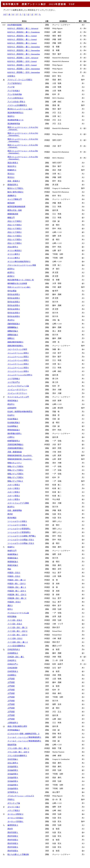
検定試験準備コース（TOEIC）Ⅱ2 (21, 280)
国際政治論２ (13, 335)
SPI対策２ (11, 76)
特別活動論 (12, 617)
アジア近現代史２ (15, 83)
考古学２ (11, 320)
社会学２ (11, 415)
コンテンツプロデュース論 (18, 386)
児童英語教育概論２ (15, 445)
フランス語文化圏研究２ (17, 756)
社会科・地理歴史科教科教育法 (20, 412)
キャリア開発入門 (15, 199)
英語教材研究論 (14, 124)
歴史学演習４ (13, 847)
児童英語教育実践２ (15, 448)
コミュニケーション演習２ (18, 353)
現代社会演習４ (14, 305)
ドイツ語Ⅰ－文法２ (15, 620)
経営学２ (11, 269)
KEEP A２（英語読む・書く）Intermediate (24, 47)
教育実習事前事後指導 (16, 207)
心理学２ (11, 437)
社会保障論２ (13, 426)
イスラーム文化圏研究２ (17, 105)
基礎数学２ (12, 196)
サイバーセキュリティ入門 (18, 397)
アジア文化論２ (14, 91)
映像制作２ (12, 170)
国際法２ (11, 338)
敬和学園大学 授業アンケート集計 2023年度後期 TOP (39, 4)
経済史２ (11, 276)
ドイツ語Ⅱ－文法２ (15, 638)
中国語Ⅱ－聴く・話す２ (17, 591)
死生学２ (11, 404)
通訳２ (10, 606)
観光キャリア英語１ (15, 188)
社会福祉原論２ (14, 423)
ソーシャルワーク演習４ (17, 525)
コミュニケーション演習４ (18, 368)
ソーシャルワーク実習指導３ (19, 532)
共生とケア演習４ (15, 236)
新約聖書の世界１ (15, 434)
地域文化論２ (13, 565)
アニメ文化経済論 (15, 94)
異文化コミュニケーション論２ (20, 109)
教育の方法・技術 (15, 210)
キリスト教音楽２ (15, 251)
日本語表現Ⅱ (12, 668)
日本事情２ (12, 675)
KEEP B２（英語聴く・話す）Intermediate (24, 69)
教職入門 (11, 218)
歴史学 (10, 829)
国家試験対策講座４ (15, 342)
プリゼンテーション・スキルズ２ (21, 796)
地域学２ (11, 547)
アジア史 (11, 87)
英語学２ (11, 116)
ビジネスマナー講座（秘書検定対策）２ (24, 734)
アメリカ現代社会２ (15, 98)
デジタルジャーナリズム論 (18, 613)
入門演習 (11, 679)
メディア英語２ (14, 811)
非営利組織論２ (14, 730)
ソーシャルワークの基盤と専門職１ (22, 536)
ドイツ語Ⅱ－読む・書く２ (18, 642)
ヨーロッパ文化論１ (15, 821)
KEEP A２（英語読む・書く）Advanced (23, 28)
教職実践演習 (13, 214)
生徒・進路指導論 (15, 510)
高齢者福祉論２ (14, 324)
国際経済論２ (13, 331)
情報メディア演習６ (15, 466)
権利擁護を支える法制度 (17, 283)
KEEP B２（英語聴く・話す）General (22, 61)
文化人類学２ (13, 763)
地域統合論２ (13, 558)
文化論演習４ (13, 778)
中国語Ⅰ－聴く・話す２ (17, 584)
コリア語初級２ (14, 379)
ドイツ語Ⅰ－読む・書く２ (18, 628)
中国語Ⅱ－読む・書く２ (17, 587)
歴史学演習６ (13, 851)
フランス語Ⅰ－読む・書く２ (18, 748)
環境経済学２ (13, 185)
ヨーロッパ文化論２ (15, 818)
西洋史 (10, 514)
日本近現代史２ (14, 649)
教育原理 (11, 203)
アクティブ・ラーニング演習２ (20, 80)
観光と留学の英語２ (15, 192)
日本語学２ (12, 660)
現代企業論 (12, 291)
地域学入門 (12, 551)
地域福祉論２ (13, 562)
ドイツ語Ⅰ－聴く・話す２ (18, 631)
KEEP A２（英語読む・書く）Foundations (24, 32)
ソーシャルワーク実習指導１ (19, 529)
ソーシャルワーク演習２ (17, 521)
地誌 (9, 569)
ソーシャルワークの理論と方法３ (21, 543)
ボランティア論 (14, 803)
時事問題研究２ (14, 441)
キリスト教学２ (14, 254)
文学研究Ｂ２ (13, 792)
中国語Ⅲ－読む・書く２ (17, 598)
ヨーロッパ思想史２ (15, 814)
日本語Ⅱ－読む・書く (16, 657)
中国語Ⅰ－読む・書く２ (17, 580)
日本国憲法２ (13, 653)
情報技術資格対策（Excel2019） (20, 455)
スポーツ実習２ (14, 485)
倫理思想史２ (13, 825)
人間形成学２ (13, 723)
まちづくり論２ (14, 807)
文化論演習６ (13, 789)
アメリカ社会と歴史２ (16, 102)
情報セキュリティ (15, 463)
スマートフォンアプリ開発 (18, 503)
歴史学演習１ (13, 832)
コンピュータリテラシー (17, 390)
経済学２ (11, 272)
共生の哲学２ (13, 247)
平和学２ (11, 800)
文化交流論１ (13, 759)
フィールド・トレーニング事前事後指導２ (24, 737)
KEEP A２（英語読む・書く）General (22, 36)
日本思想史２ (13, 671)
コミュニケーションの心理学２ (20, 375)
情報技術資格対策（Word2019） (20, 459)
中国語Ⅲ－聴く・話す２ (17, 595)
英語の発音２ (13, 163)
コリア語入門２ (14, 382)
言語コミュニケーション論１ (19, 287)
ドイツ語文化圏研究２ (16, 646)
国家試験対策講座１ (15, 346)
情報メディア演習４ (15, 474)
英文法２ (11, 174)
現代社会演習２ (14, 294)
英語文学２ (12, 166)
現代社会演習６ (14, 316)
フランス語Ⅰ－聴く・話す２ (18, 752)
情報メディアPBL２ (15, 481)
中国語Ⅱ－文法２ (14, 602)
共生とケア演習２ (15, 221)
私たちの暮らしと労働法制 (18, 854)
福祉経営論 (12, 745)
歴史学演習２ (13, 836)
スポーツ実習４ (14, 499)
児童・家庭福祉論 (15, 452)
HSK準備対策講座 (15, 25)
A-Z (5, 14)
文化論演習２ (13, 767)
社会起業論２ (13, 419)
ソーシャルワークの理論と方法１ (21, 540)
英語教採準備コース (15, 120)
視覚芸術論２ (13, 401)
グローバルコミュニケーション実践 (22, 265)
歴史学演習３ (13, 843)
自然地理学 (12, 408)
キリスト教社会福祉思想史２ (19, 262)
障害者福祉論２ (14, 430)
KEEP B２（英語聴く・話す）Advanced (23, 58)
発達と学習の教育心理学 (17, 726)
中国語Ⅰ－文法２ (14, 573)
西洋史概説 (12, 518)
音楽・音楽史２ (14, 181)
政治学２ (11, 507)
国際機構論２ (13, 327)
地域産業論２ (13, 554)
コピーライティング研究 (17, 349)
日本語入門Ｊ (13, 664)
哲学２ (10, 609)
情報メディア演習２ (15, 470)
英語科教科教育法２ (15, 113)
